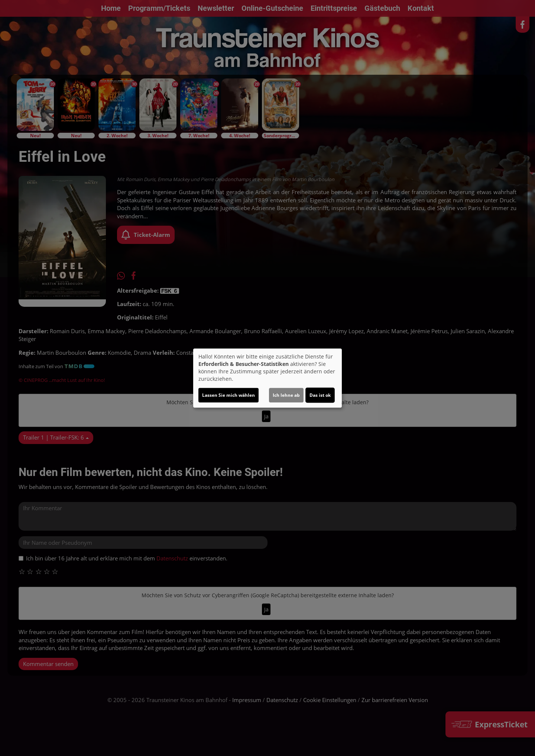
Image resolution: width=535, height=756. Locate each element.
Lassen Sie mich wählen (228, 395)
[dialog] (267, 378)
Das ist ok (320, 395)
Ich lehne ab (286, 395)
